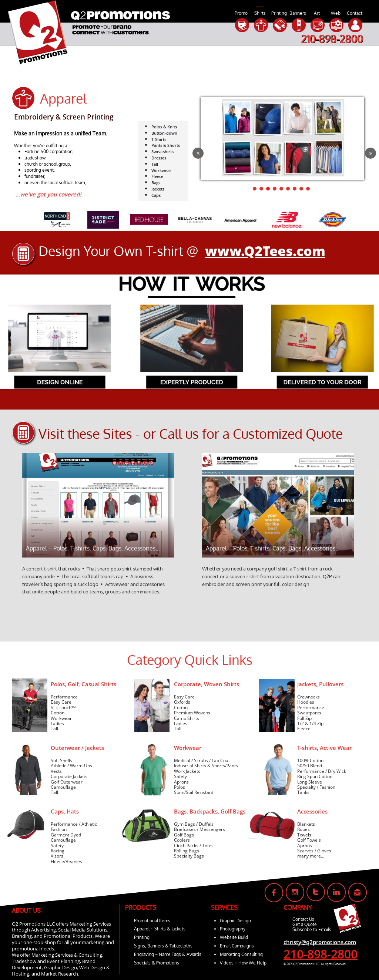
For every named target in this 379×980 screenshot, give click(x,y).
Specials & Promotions (157, 963)
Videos (227, 963)
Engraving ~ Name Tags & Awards (168, 954)
